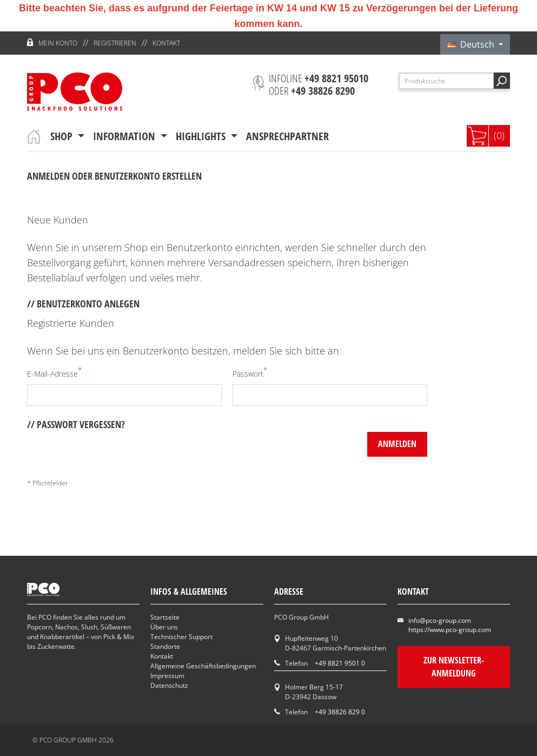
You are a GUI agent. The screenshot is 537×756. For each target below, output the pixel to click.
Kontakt (166, 43)
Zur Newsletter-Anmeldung (454, 667)
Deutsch (472, 44)
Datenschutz (169, 685)
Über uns (164, 627)
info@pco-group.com (440, 620)
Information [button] (125, 136)
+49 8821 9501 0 (340, 663)
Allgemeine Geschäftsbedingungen (203, 666)
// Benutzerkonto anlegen (83, 304)
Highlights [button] (202, 136)
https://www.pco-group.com (450, 630)
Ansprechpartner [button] (287, 136)
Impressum (167, 676)
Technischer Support (181, 637)
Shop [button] (63, 136)
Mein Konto (58, 43)
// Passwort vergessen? (76, 424)
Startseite (165, 617)
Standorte (165, 646)
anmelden (397, 444)
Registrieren (115, 43)
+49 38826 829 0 (340, 712)
